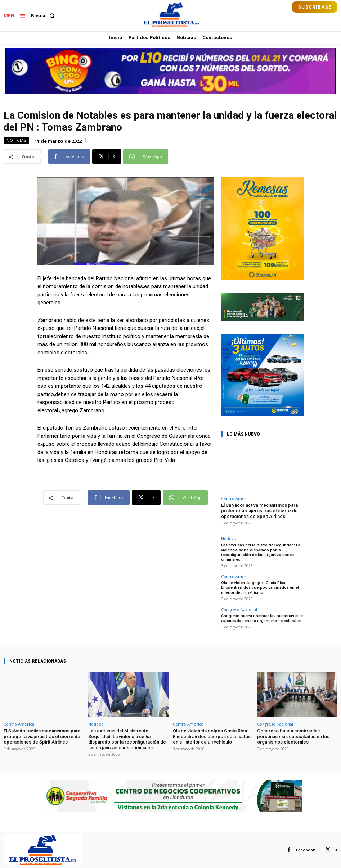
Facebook (306, 850)
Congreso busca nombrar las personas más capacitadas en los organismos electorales (262, 618)
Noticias (16, 140)
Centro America (236, 498)
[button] (44, 16)
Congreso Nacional (239, 610)
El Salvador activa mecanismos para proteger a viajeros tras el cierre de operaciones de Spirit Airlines (259, 511)
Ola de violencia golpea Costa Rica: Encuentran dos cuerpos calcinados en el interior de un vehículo (260, 588)
